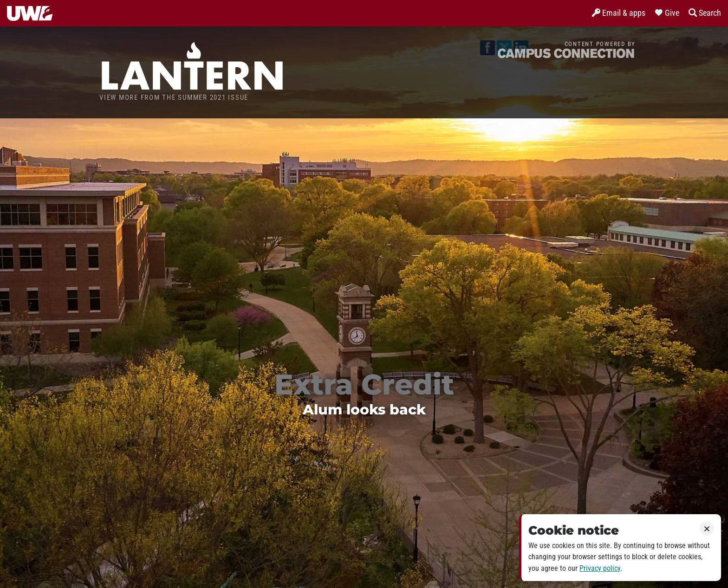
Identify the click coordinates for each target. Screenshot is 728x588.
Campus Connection (566, 53)
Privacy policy (600, 568)
